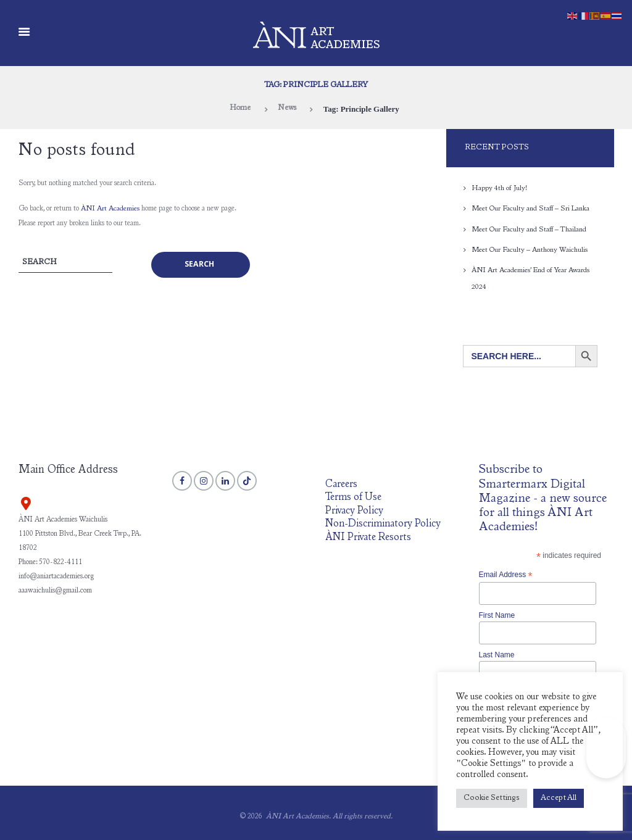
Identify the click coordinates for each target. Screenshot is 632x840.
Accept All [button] (559, 798)
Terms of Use (354, 497)
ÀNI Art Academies (110, 209)
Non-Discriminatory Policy (384, 523)
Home (239, 109)
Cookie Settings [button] (492, 798)
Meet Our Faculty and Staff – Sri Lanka (531, 209)
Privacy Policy (354, 509)
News (288, 109)
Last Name (497, 654)
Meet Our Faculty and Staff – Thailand (530, 229)
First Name (497, 614)
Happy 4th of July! (499, 188)
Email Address (506, 573)
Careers (341, 483)
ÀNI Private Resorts (368, 537)
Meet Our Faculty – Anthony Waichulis (530, 249)
